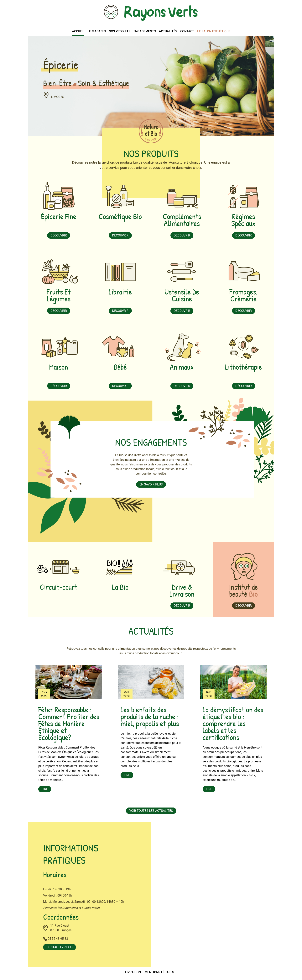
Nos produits (120, 31)
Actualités (168, 31)
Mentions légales (159, 972)
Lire (45, 789)
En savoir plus (151, 484)
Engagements (145, 31)
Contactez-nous (60, 947)
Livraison (133, 972)
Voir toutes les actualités (151, 811)
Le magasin (97, 31)
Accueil (78, 31)
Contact (187, 31)
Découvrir (59, 235)
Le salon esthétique (214, 31)
